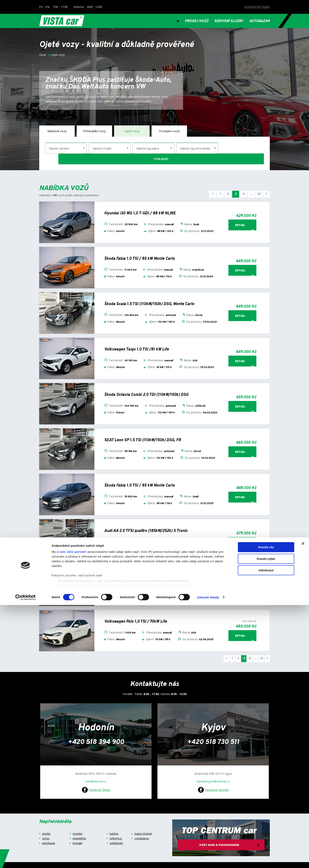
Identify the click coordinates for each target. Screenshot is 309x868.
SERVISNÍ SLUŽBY (229, 21)
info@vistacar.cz (96, 770)
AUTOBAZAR (260, 21)
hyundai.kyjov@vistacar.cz (213, 770)
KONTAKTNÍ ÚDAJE (257, 7)
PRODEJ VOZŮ (197, 21)
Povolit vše (266, 810)
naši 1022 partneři (73, 815)
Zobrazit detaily (208, 860)
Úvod (43, 55)
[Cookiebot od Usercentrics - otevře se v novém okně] (26, 860)
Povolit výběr (266, 822)
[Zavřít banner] (303, 807)
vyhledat (242, 148)
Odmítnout (266, 833)
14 (259, 183)
